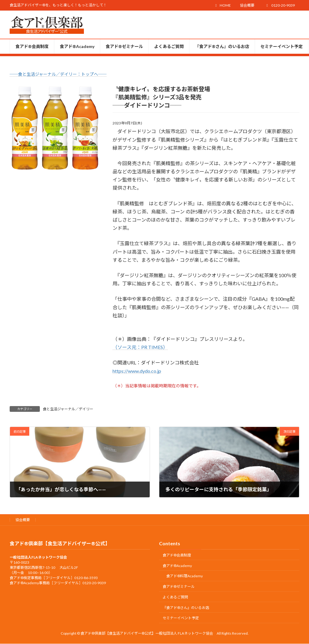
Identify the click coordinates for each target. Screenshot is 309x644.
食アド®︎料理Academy (185, 576)
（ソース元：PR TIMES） (140, 347)
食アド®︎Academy (177, 566)
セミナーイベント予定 (181, 618)
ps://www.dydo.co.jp (140, 371)
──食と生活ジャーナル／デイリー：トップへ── (58, 74)
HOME (222, 5)
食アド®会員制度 (177, 555)
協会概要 (247, 5)
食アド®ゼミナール (179, 586)
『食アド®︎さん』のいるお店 (186, 608)
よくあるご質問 (175, 597)
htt (116, 371)
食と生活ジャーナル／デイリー (68, 409)
